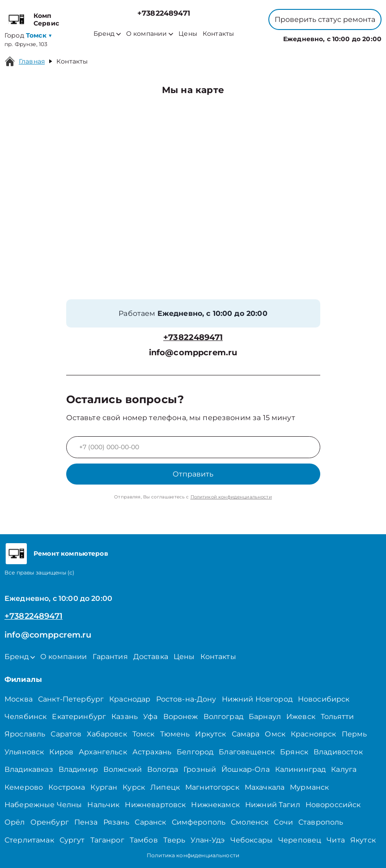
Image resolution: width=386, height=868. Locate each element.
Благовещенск (247, 752)
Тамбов (144, 840)
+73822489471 (164, 13)
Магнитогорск (212, 787)
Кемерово (24, 787)
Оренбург (50, 822)
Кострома (67, 787)
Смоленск (250, 822)
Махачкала (265, 787)
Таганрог (107, 840)
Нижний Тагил (273, 805)
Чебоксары (252, 840)
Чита (336, 840)
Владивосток (338, 752)
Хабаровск (107, 734)
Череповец (300, 840)
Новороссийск (333, 805)
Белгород (195, 752)
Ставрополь (321, 822)
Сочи (283, 822)
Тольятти (337, 717)
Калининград (301, 769)
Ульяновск (24, 752)
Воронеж (181, 717)
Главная (32, 61)
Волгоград (223, 717)
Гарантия (110, 657)
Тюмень (175, 734)
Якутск (363, 840)
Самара (246, 734)
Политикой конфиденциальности (231, 497)
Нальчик (103, 805)
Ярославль (25, 734)
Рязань (117, 822)
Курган (104, 787)
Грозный (200, 769)
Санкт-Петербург (71, 699)
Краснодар (130, 699)
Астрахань (152, 752)
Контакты (218, 34)
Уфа (150, 717)
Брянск (294, 752)
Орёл (15, 822)
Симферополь (199, 822)
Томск (144, 734)
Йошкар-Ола (246, 769)
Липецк (165, 787)
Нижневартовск (155, 805)
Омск (275, 734)
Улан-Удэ (208, 840)
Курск (134, 787)
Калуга (344, 769)
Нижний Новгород (257, 699)
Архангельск (103, 752)
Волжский (123, 769)
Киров (61, 752)
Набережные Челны (43, 805)
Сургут (72, 840)
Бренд (107, 34)
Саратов (66, 734)
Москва (19, 699)
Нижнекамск (215, 805)
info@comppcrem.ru (193, 353)
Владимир (78, 769)
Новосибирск (324, 699)
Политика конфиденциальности (193, 855)
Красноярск (314, 734)
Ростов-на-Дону (186, 699)
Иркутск (210, 734)
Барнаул (265, 717)
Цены (188, 34)
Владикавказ (29, 769)
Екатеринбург (79, 717)
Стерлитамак (29, 840)
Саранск (150, 822)
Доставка (151, 657)
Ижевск (301, 717)
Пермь (354, 734)
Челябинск (25, 717)
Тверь (174, 840)
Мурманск (309, 787)
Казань (125, 717)
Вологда (163, 769)
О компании (150, 34)
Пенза (86, 822)
